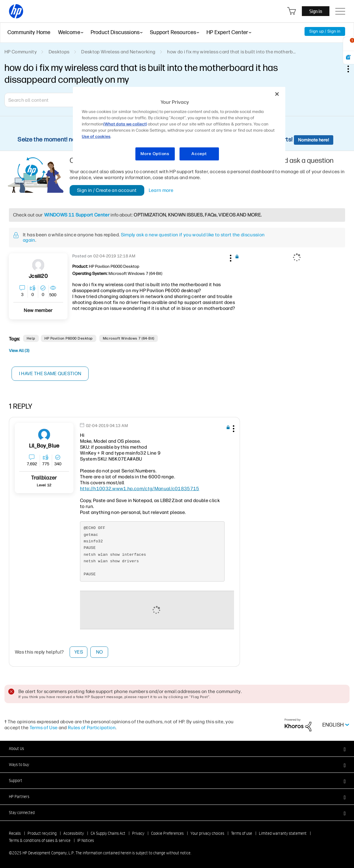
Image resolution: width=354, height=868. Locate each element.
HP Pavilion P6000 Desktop (69, 338)
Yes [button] (79, 652)
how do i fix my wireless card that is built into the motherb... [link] (231, 52)
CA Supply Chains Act (108, 833)
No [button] (100, 652)
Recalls (15, 833)
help (31, 338)
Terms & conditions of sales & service (40, 840)
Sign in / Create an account (107, 190)
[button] (230, 257)
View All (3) (19, 351)
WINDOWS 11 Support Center (77, 215)
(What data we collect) (125, 124)
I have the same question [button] (50, 374)
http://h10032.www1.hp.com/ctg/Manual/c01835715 (140, 489)
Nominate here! (314, 140)
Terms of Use (44, 728)
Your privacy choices (207, 833)
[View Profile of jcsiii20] (38, 276)
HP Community (21, 52)
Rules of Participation (92, 728)
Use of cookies (96, 137)
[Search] (47, 100)
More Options (155, 154)
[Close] (277, 94)
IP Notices (86, 840)
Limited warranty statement (283, 833)
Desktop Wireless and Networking (118, 52)
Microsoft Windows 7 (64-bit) (129, 338)
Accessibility (74, 833)
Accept (199, 154)
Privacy (138, 833)
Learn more (161, 190)
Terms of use (242, 833)
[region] (179, 128)
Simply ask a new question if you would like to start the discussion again (144, 237)
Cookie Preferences (167, 833)
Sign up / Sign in (325, 31)
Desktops (59, 52)
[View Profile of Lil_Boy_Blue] (44, 446)
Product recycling (42, 833)
